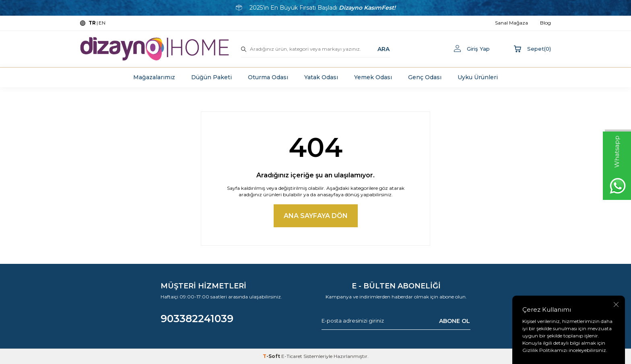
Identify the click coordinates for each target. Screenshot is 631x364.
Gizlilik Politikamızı (545, 350)
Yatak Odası (321, 77)
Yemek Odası (373, 77)
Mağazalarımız (154, 77)
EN (102, 23)
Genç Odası (425, 77)
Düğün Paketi (211, 77)
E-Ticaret (292, 356)
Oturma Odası (268, 77)
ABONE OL (455, 321)
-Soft (272, 356)
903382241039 (197, 319)
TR (92, 23)
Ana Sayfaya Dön (316, 216)
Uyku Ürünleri (478, 77)
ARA (384, 49)
